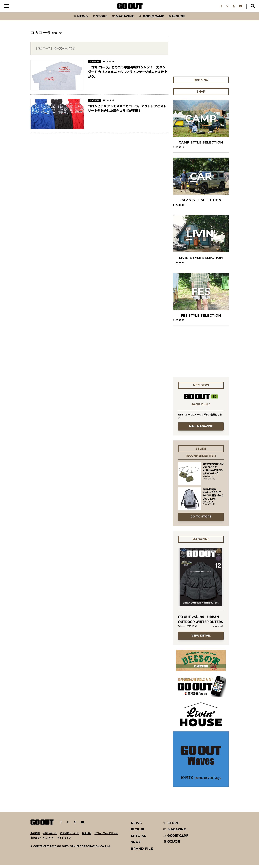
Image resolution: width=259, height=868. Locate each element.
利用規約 (87, 836)
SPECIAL (139, 838)
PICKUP (138, 832)
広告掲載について (69, 836)
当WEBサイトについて (42, 840)
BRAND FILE (142, 851)
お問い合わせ (50, 836)
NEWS (136, 826)
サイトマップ (64, 840)
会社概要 (35, 836)
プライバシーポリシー (106, 836)
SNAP (136, 845)
